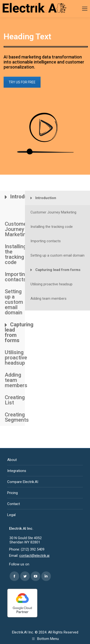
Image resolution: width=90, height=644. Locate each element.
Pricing (12, 493)
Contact (14, 504)
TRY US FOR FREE (22, 82)
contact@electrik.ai (34, 556)
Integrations (17, 471)
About (12, 460)
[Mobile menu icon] (85, 9)
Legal (11, 515)
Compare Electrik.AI (23, 482)
